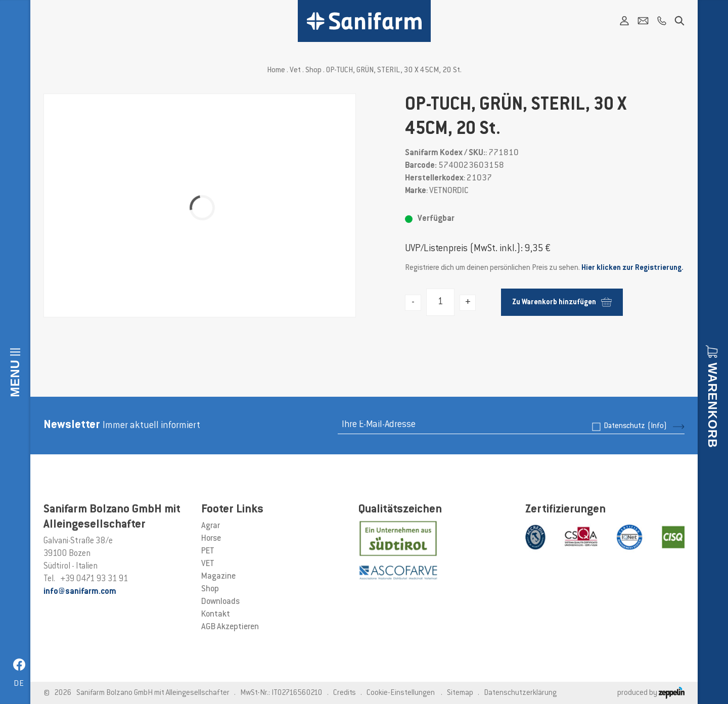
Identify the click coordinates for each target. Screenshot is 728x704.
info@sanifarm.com (80, 592)
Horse (211, 539)
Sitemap (460, 693)
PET (208, 551)
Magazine (218, 577)
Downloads (220, 602)
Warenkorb (713, 405)
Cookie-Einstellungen (401, 693)
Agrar (211, 526)
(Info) (657, 426)
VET (208, 564)
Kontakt (216, 615)
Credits (345, 693)
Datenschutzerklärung (520, 693)
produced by (651, 693)
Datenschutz (635, 426)
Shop (313, 71)
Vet (295, 71)
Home (276, 71)
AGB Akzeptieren (230, 627)
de (19, 684)
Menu (15, 378)
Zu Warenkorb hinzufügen (562, 302)
